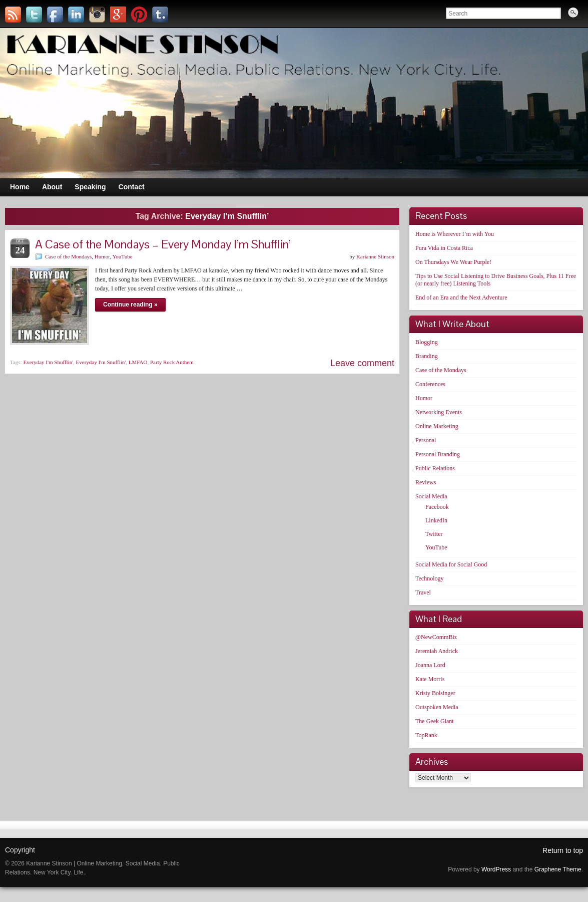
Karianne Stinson (375, 256)
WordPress (496, 869)
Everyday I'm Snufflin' (101, 362)
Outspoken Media (437, 707)
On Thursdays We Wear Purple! (453, 262)
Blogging (427, 342)
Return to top (563, 850)
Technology (429, 578)
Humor (102, 256)
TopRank (426, 735)
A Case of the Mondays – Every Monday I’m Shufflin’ (163, 244)
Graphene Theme (558, 869)
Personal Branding (438, 454)
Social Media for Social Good (451, 564)
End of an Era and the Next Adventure (461, 297)
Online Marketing (437, 426)
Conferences (430, 384)
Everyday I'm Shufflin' (48, 362)
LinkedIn (436, 520)
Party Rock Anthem (172, 362)
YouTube (123, 256)
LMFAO (138, 362)
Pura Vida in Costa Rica (444, 248)
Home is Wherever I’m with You (455, 234)
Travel (423, 592)
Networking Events (439, 412)
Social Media (431, 496)
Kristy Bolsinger (435, 693)
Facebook (437, 507)
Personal (426, 440)
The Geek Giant (435, 721)
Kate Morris (430, 679)
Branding (427, 356)
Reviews (426, 482)
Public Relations (435, 468)
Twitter (434, 534)
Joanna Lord (430, 665)
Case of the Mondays (68, 256)
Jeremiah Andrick (437, 651)
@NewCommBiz (436, 637)
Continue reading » (130, 305)
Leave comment (362, 363)
